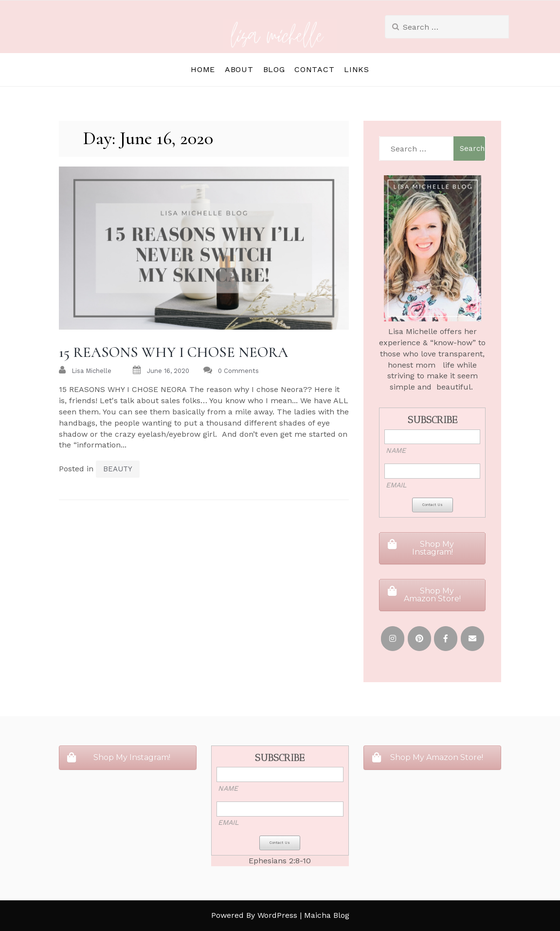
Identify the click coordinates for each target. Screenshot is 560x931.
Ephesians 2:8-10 (280, 861)
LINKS (357, 69)
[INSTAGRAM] (393, 639)
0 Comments (238, 371)
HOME (203, 69)
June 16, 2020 (168, 371)
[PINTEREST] (419, 639)
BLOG (274, 69)
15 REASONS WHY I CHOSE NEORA (173, 352)
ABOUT (239, 69)
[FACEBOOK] (446, 639)
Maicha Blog (327, 915)
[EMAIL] (472, 639)
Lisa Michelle (91, 371)
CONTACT (314, 69)
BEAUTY (118, 469)
